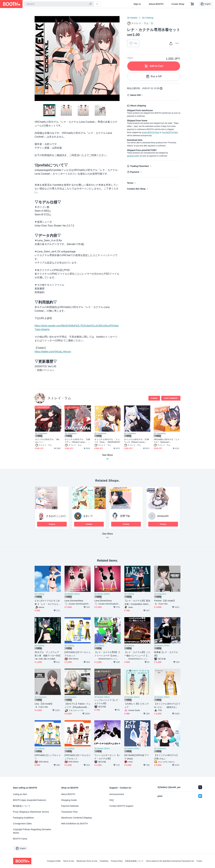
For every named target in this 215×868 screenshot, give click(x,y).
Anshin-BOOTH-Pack (150, 132)
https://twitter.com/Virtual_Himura (53, 352)
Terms (130, 183)
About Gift (135, 95)
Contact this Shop (136, 189)
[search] (91, 4)
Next (117, 59)
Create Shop (178, 4)
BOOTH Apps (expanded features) (30, 800)
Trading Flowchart (139, 166)
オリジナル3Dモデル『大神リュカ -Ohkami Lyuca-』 (136, 441)
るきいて (88, 516)
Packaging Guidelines (23, 818)
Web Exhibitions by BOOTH (74, 824)
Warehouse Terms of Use (87, 861)
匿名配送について (22, 806)
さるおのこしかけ (56, 516)
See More (107, 536)
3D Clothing (148, 18)
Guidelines (104, 861)
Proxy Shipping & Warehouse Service (31, 812)
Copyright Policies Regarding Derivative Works (32, 831)
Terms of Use (69, 861)
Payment (135, 172)
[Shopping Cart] (192, 4)
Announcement (117, 794)
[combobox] (59, 4)
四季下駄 (125, 516)
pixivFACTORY (133, 156)
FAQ (112, 800)
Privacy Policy (117, 861)
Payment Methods (70, 806)
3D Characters (41, 433)
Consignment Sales (22, 824)
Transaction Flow (69, 812)
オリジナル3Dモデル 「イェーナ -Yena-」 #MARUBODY (107, 441)
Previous (37, 59)
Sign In (137, 4)
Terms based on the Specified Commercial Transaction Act (170, 861)
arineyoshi (163, 516)
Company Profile (54, 861)
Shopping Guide (69, 800)
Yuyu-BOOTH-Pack (170, 132)
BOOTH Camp (20, 839)
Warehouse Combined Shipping (76, 818)
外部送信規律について (134, 861)
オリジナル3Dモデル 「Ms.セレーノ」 (47, 441)
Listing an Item (20, 794)
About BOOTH (156, 4)
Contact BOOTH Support (121, 806)
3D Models (132, 18)
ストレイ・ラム (59, 398)
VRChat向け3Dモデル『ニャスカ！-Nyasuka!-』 (167, 441)
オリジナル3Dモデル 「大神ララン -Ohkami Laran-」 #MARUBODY (78, 441)
